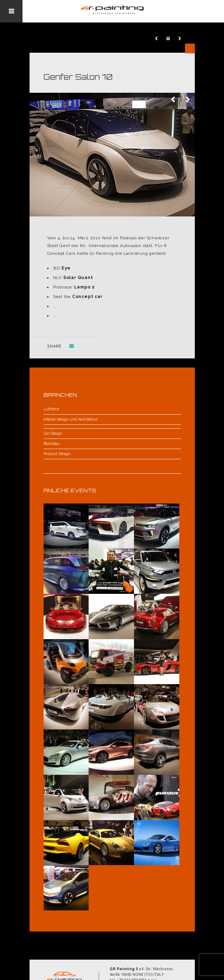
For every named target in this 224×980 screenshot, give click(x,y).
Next (188, 100)
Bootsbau (52, 444)
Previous (174, 100)
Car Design (53, 433)
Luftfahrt (52, 409)
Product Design (57, 454)
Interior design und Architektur (71, 419)
